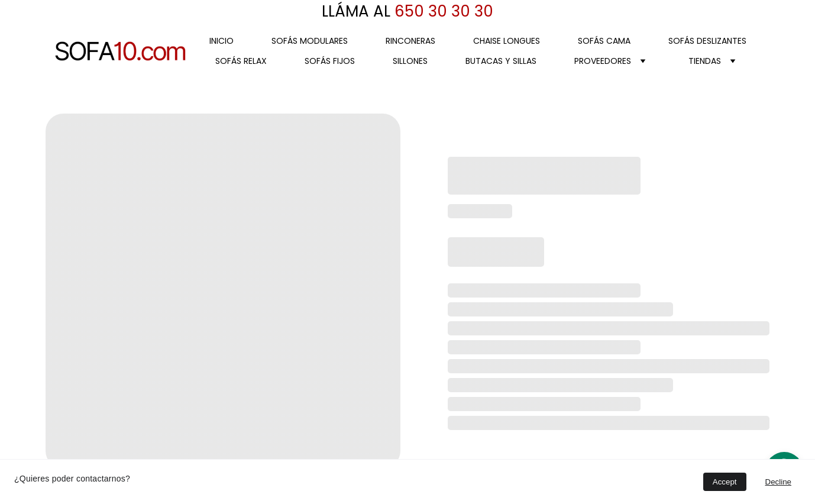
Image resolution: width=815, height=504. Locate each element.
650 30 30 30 (442, 11)
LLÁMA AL (356, 11)
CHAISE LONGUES (507, 41)
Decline (778, 482)
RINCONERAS (410, 41)
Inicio (221, 41)
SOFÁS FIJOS (330, 61)
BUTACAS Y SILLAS (501, 61)
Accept (725, 482)
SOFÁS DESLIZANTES (707, 41)
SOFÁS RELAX (241, 61)
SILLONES (410, 61)
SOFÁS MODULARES (310, 41)
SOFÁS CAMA (604, 41)
